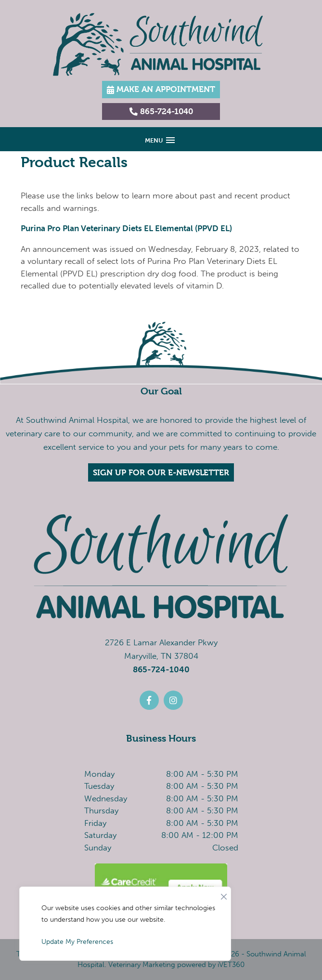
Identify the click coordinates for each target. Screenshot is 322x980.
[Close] (224, 894)
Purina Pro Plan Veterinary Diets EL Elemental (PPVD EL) (126, 228)
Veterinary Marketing (142, 965)
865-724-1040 (161, 669)
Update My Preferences (77, 942)
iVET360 (231, 965)
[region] (125, 924)
